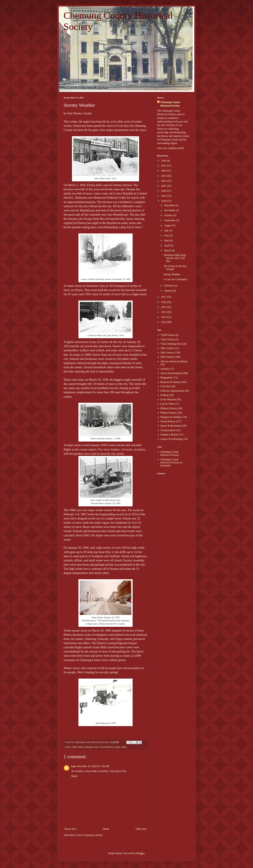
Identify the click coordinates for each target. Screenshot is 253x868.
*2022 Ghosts (167, 339)
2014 (164, 312)
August (168, 225)
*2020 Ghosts (167, 335)
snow (96, 747)
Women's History (169, 435)
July (167, 230)
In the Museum (168, 399)
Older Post (141, 829)
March (168, 250)
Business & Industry (171, 382)
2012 (164, 322)
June (167, 235)
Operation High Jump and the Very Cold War (175, 258)
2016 (164, 302)
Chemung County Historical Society (170, 104)
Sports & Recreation (171, 426)
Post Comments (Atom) (90, 835)
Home (106, 829)
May (167, 240)
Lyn (73, 766)
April (167, 245)
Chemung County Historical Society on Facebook (171, 462)
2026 (164, 161)
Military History (169, 408)
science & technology (172, 439)
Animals (165, 369)
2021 (164, 186)
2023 (164, 176)
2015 (164, 307)
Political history (169, 413)
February (169, 286)
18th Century (167, 348)
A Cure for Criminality (175, 279)
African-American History (174, 361)
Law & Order (167, 404)
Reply (74, 776)
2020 (164, 191)
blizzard (89, 747)
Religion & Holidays (171, 417)
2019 (164, 196)
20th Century (78, 747)
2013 (164, 317)
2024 (164, 171)
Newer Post (70, 829)
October (169, 215)
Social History (107, 747)
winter (124, 747)
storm (117, 747)
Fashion (164, 395)
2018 (164, 201)
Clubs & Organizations (172, 391)
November (170, 210)
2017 (164, 297)
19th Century (167, 353)
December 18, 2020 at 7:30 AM (93, 766)
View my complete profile (171, 148)
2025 (164, 166)
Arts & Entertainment (172, 373)
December (170, 205)
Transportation (168, 430)
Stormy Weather (172, 274)
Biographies (167, 377)
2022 (164, 181)
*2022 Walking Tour (171, 344)
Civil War (165, 386)
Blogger (140, 853)
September (170, 220)
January (169, 291)
